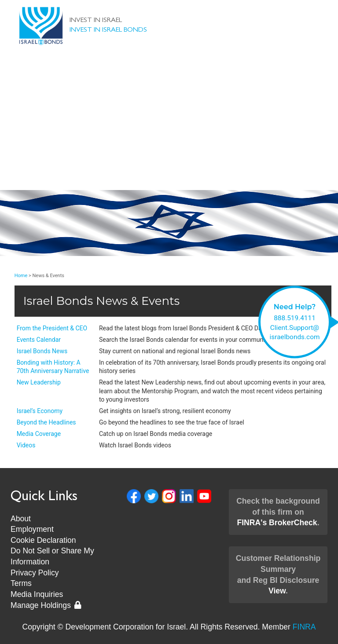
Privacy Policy (35, 573)
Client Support (169, 128)
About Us (169, 111)
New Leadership (169, 164)
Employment (32, 529)
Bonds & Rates (169, 76)
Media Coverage (39, 434)
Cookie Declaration (43, 540)
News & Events (169, 146)
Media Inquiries (37, 594)
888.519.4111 (295, 318)
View (277, 591)
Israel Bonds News (42, 351)
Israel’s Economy (40, 411)
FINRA (304, 627)
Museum (169, 181)
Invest (169, 93)
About (21, 519)
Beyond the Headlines (46, 422)
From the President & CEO (52, 328)
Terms (21, 583)
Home (21, 276)
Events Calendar (39, 340)
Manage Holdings (46, 605)
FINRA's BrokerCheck (277, 523)
